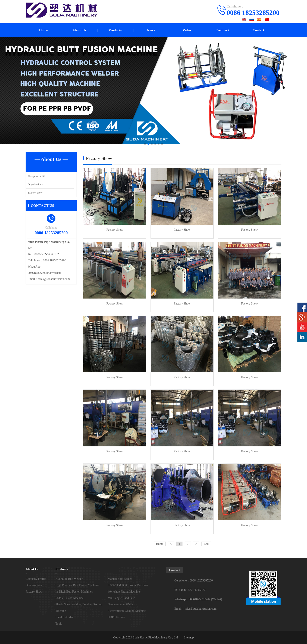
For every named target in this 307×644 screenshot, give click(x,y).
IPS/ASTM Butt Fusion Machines (128, 585)
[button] (145, 144)
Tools (59, 624)
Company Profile (37, 176)
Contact (258, 30)
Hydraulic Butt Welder (69, 579)
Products (115, 30)
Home (44, 30)
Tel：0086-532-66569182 (190, 590)
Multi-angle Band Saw (121, 598)
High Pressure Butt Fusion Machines (77, 585)
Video (187, 30)
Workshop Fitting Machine (124, 592)
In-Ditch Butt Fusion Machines (74, 592)
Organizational (36, 184)
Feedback (223, 30)
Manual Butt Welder (120, 579)
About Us (79, 30)
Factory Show (36, 193)
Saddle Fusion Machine (70, 598)
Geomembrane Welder (121, 604)
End (206, 544)
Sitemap (189, 637)
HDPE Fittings (117, 617)
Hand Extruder (64, 617)
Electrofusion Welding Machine (127, 611)
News (151, 30)
